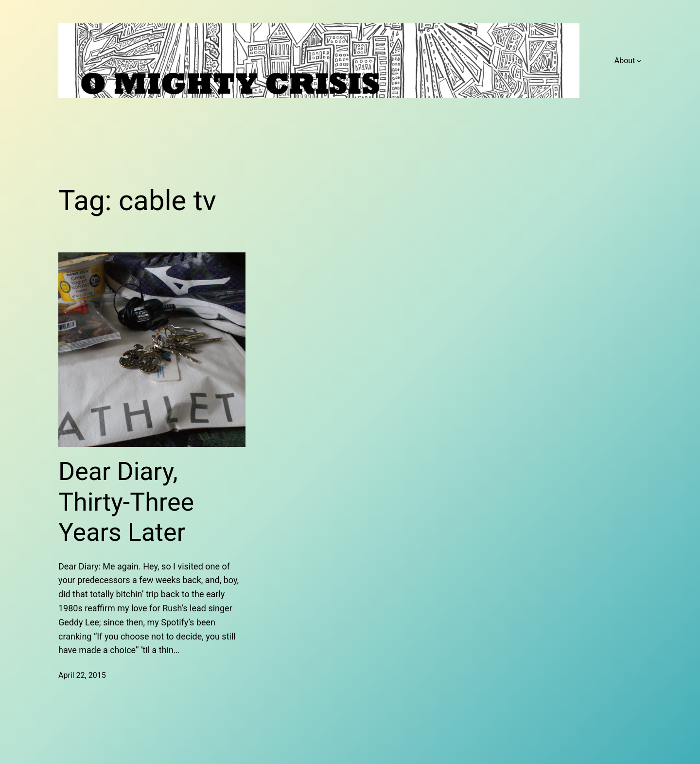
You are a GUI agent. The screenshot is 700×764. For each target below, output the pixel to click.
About (625, 61)
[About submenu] (639, 61)
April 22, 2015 (82, 675)
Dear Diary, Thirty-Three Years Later (126, 502)
